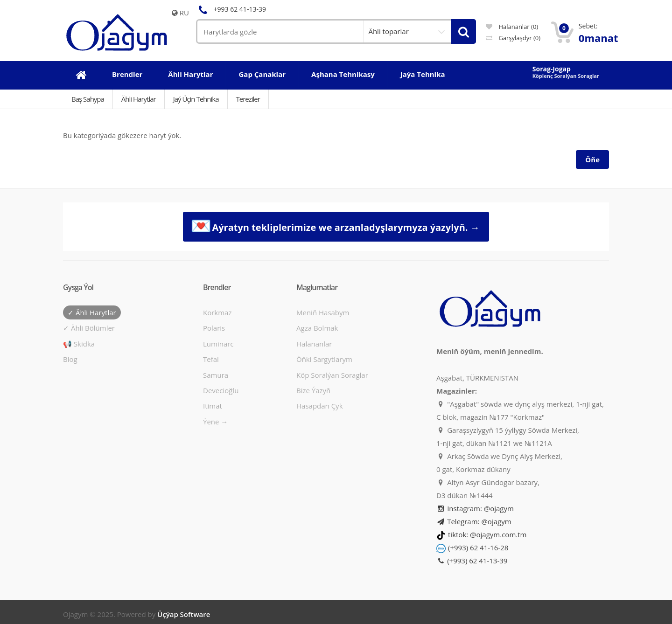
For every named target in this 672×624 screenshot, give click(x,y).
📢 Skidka (79, 344)
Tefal (211, 359)
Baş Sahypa (88, 99)
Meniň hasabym (323, 312)
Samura (216, 375)
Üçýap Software (184, 614)
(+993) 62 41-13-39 (472, 561)
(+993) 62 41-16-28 (478, 548)
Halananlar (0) (512, 27)
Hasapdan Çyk (320, 406)
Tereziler (248, 99)
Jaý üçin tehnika (196, 99)
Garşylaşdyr (513, 38)
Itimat (213, 406)
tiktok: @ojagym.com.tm (487, 534)
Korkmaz (217, 312)
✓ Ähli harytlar (92, 312)
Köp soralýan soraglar (332, 375)
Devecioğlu (221, 390)
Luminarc (218, 344)
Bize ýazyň (313, 390)
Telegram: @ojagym (474, 521)
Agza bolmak (317, 328)
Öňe (592, 159)
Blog (70, 359)
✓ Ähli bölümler (89, 328)
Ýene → (215, 422)
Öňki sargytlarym (324, 359)
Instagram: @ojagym (475, 508)
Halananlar (314, 344)
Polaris (214, 328)
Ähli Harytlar (139, 99)
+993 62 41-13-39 (231, 9)
